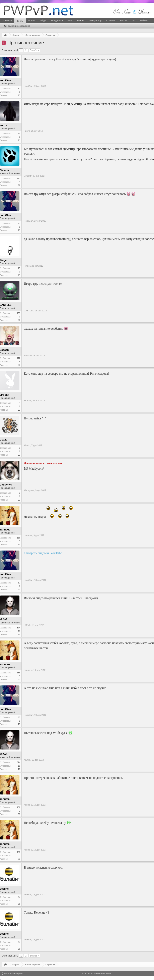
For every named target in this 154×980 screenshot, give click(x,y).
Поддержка (57, 20)
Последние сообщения (17, 26)
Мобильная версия (13, 974)
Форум (20, 21)
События (111, 20)
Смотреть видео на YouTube (43, 553)
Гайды (43, 20)
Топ (133, 20)
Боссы (123, 20)
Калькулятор (95, 20)
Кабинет (144, 20)
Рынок (80, 20)
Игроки (32, 20)
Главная (8, 20)
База (70, 20)
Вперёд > (34, 50)
